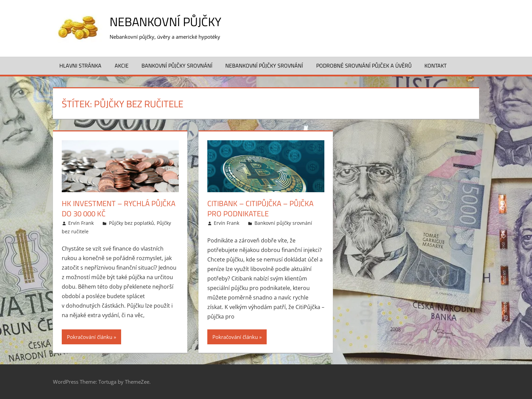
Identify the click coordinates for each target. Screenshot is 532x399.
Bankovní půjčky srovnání (177, 66)
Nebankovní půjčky (165, 22)
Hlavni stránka (80, 66)
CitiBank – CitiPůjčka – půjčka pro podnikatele (260, 209)
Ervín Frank (81, 223)
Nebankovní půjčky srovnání (264, 66)
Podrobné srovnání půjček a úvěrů (364, 66)
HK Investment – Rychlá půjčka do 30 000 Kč (119, 209)
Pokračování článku (90, 337)
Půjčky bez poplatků (131, 223)
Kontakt (435, 66)
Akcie (122, 66)
